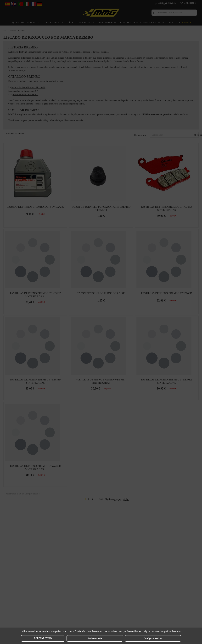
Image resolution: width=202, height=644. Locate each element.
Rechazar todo (95, 638)
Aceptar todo (43, 638)
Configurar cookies (153, 638)
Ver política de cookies (171, 631)
